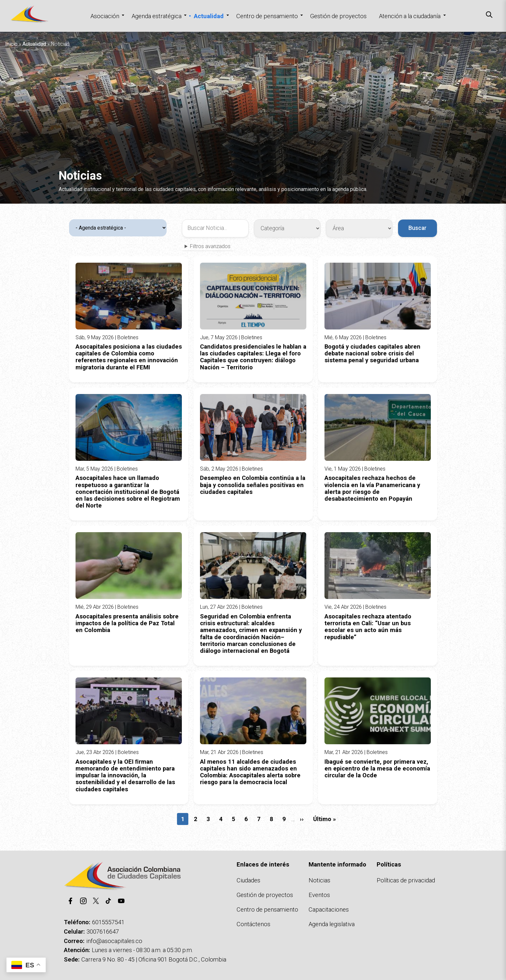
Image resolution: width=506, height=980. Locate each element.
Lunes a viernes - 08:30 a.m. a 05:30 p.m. (142, 950)
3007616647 (103, 932)
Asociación (105, 16)
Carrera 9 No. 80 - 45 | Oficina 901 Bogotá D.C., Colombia (154, 959)
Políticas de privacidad (406, 880)
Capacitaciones (329, 909)
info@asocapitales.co (114, 941)
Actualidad (209, 16)
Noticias (319, 880)
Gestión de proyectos (338, 16)
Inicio (11, 44)
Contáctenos (253, 924)
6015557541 (108, 922)
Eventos (319, 895)
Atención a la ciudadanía (410, 16)
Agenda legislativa (332, 924)
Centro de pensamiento (267, 16)
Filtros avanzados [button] (210, 247)
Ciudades (248, 880)
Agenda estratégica (157, 16)
